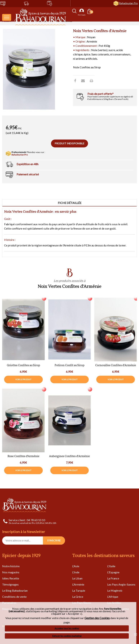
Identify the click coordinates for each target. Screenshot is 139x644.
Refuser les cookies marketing (67, 636)
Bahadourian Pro (128, 3)
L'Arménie (78, 584)
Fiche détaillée (70, 203)
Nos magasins (11, 572)
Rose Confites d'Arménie (23, 457)
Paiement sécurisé (28, 174)
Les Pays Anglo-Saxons (121, 584)
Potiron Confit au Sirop (69, 366)
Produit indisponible (69, 143)
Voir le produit (23, 379)
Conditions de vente (14, 597)
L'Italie (111, 566)
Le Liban (77, 578)
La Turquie (79, 590)
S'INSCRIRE (54, 540)
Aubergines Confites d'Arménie (69, 457)
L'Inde (76, 572)
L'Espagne (113, 572)
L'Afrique (113, 597)
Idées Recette (11, 578)
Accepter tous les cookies (67, 628)
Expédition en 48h (27, 164)
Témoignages (10, 584)
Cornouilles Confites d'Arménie (116, 366)
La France (113, 578)
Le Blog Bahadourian (15, 590)
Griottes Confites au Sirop (23, 366)
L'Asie (76, 566)
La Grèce (78, 597)
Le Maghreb (115, 590)
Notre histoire (11, 566)
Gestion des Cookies (97, 618)
